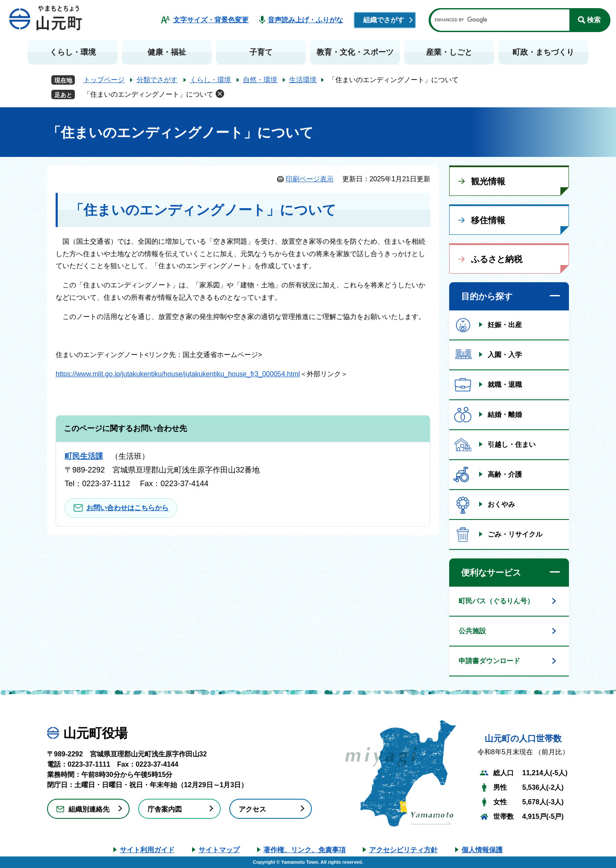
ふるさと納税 (497, 259)
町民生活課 (84, 456)
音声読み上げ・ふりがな (305, 20)
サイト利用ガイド (147, 850)
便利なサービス (491, 573)
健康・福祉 (167, 52)
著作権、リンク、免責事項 (305, 850)
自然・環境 (260, 80)
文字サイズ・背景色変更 (211, 20)
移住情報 (488, 220)
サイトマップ (219, 850)
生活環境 (303, 80)
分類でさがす (157, 80)
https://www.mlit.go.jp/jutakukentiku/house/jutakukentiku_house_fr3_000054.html (178, 374)
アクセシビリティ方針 (403, 850)
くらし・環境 (73, 52)
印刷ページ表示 (310, 179)
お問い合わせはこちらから (127, 508)
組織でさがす (384, 20)
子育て (261, 52)
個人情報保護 (482, 850)
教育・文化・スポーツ (355, 52)
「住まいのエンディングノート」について (148, 94)
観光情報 (488, 181)
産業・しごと (449, 52)
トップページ (104, 80)
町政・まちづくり (543, 52)
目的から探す (487, 296)
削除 (220, 94)
